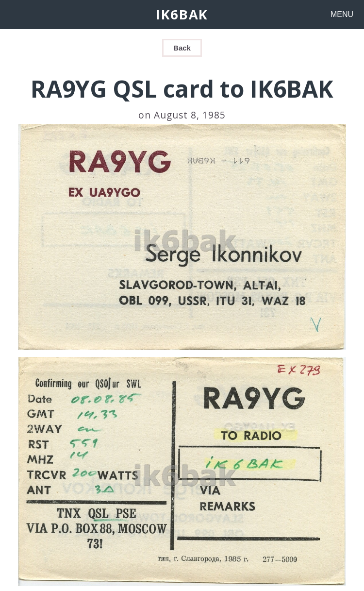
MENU (342, 14)
